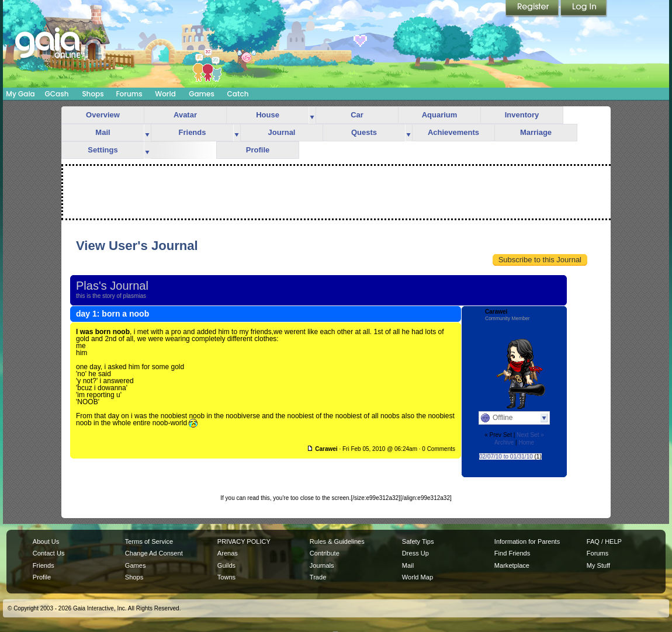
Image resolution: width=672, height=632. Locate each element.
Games (202, 94)
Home (526, 442)
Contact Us (49, 553)
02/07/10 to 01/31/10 (506, 456)
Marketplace (512, 565)
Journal (282, 132)
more (312, 115)
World (165, 94)
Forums (129, 94)
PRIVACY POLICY (244, 541)
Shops (93, 94)
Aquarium (440, 115)
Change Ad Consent (154, 553)
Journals (322, 565)
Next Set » (530, 435)
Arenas (228, 553)
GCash (57, 94)
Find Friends (512, 553)
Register (533, 9)
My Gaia (20, 94)
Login (584, 9)
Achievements (453, 132)
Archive (504, 442)
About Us (46, 541)
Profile (258, 150)
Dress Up (415, 553)
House (268, 115)
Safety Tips (418, 541)
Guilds (226, 565)
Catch (238, 94)
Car (357, 115)
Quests (364, 132)
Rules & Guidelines (337, 541)
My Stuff (598, 565)
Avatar (185, 115)
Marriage (536, 132)
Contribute (325, 553)
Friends (193, 132)
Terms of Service (149, 541)
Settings (103, 150)
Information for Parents (527, 541)
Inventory (522, 115)
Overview (103, 115)
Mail (103, 132)
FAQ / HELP (604, 541)
